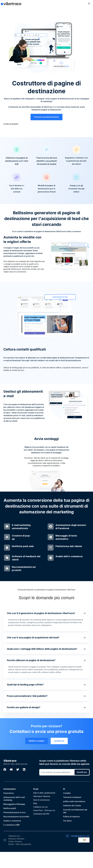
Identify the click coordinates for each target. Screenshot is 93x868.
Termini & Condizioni (72, 813)
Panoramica (9, 809)
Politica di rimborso (71, 833)
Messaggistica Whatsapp (14, 820)
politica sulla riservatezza (74, 817)
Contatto (67, 809)
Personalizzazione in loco (15, 829)
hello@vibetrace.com (80, 852)
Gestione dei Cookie (72, 822)
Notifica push (9, 824)
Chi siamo (67, 837)
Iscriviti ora (59, 757)
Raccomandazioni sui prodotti (16, 833)
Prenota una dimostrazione (46, 117)
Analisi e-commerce (12, 837)
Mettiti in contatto (37, 757)
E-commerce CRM (11, 841)
